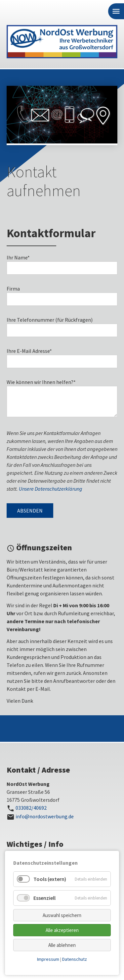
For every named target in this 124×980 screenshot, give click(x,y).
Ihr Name (18, 257)
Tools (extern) (50, 879)
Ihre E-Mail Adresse (29, 351)
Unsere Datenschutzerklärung (51, 489)
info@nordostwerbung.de (45, 816)
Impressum (48, 959)
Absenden (30, 511)
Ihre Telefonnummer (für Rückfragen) (50, 320)
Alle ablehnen (62, 945)
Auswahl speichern (62, 915)
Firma (13, 289)
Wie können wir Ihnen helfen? (41, 382)
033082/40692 (31, 808)
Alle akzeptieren (62, 930)
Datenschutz (75, 959)
